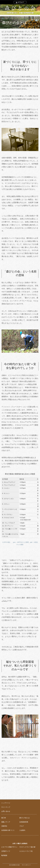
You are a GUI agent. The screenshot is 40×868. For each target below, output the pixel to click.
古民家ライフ (6, 851)
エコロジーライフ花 (26, 851)
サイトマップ (6, 807)
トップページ (6, 803)
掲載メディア (6, 822)
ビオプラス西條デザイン (9, 847)
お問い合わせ (6, 811)
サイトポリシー (26, 865)
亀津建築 (4, 855)
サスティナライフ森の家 (27, 847)
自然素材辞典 (24, 822)
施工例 (4, 818)
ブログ (22, 826)
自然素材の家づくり (8, 830)
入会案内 (22, 830)
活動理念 (4, 826)
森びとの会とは (24, 818)
